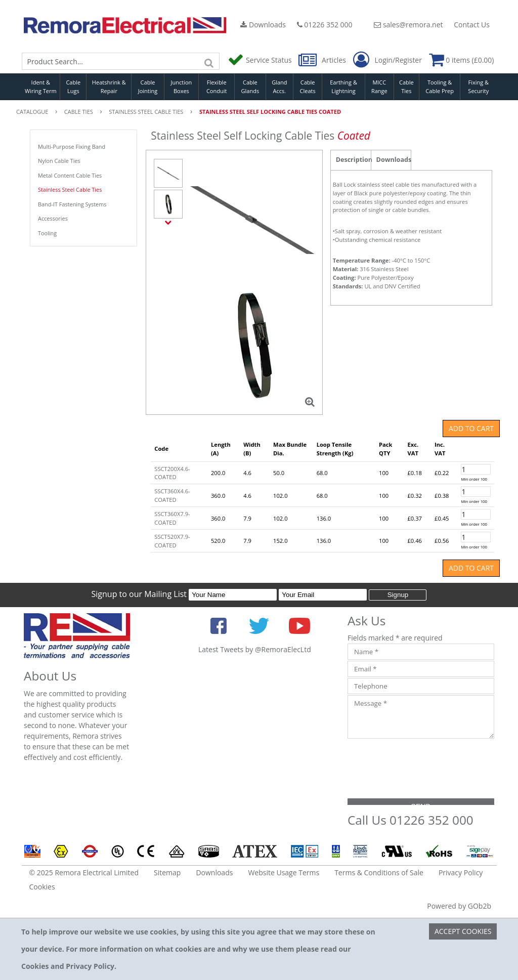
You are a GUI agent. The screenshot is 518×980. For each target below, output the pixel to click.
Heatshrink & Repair (109, 87)
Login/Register (387, 60)
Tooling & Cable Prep (440, 87)
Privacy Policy (461, 872)
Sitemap (167, 872)
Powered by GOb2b (459, 906)
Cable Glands (250, 87)
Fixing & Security (478, 87)
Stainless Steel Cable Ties (70, 189)
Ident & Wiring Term (41, 87)
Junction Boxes (182, 87)
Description (353, 160)
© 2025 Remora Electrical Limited (84, 872)
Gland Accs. (279, 87)
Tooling (47, 233)
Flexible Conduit (217, 87)
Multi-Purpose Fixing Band (72, 146)
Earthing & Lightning (343, 87)
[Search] (209, 61)
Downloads (263, 25)
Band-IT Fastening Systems (72, 204)
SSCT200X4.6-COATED (172, 473)
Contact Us (472, 25)
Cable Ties (406, 87)
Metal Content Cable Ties (70, 175)
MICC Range (379, 87)
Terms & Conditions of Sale (379, 872)
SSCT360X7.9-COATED (172, 518)
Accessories (53, 218)
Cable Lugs (73, 87)
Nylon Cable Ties (59, 161)
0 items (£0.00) (462, 60)
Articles (323, 60)
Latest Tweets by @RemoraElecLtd (255, 649)
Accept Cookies (463, 931)
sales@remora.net (408, 25)
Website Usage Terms (284, 872)
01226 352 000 (325, 25)
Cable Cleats (308, 87)
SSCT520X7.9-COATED (172, 541)
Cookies (42, 887)
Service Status (261, 60)
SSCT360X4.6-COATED (172, 495)
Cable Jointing (148, 87)
